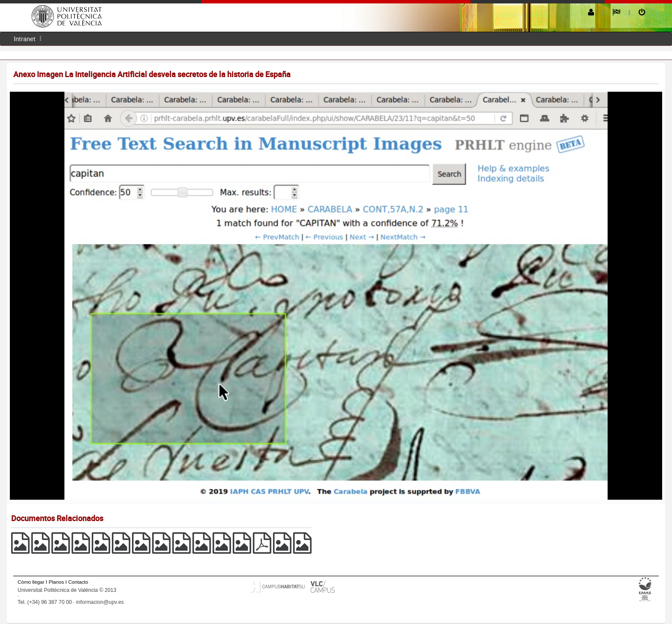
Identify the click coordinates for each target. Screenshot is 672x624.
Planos (57, 582)
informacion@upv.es (100, 602)
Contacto (78, 582)
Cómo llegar (31, 582)
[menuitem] (25, 39)
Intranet (25, 39)
